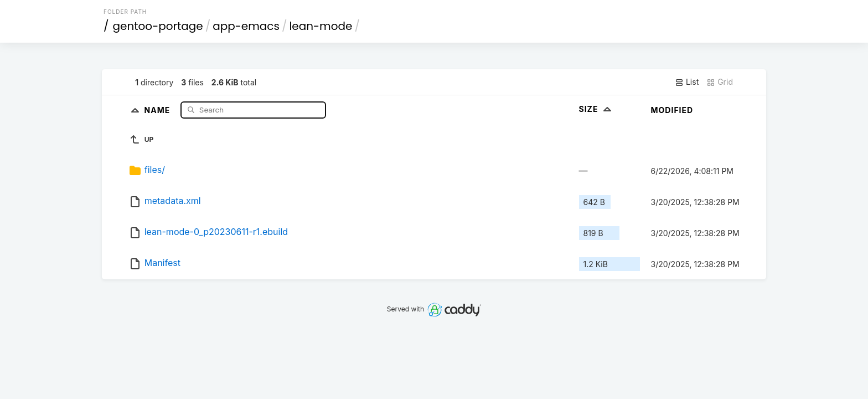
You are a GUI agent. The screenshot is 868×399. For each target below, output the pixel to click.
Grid (720, 82)
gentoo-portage (158, 26)
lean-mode (321, 26)
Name (159, 109)
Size (596, 109)
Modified (672, 110)
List (687, 82)
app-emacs (246, 26)
